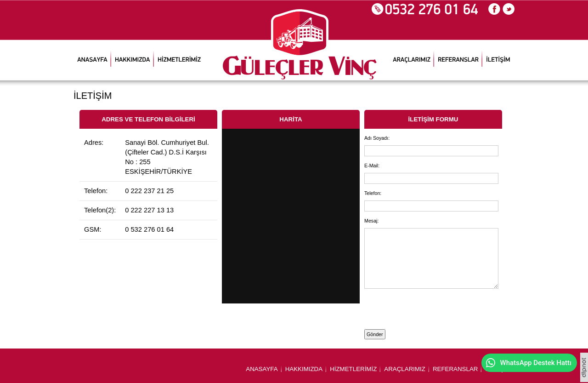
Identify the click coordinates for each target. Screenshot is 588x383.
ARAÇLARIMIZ (405, 369)
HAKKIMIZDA (304, 369)
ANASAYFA (262, 369)
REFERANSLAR (455, 369)
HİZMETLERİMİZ (353, 369)
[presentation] (418, 307)
